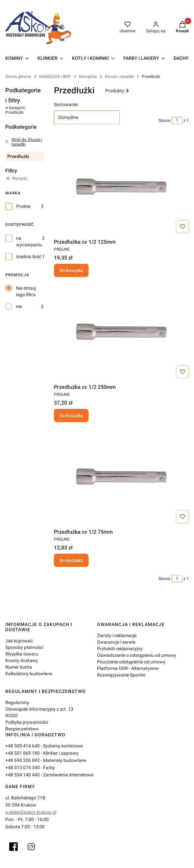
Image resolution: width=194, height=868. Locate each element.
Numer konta (19, 667)
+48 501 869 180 (23, 753)
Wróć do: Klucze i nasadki (24, 142)
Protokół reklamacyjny (120, 649)
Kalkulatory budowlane (29, 674)
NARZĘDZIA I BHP (55, 77)
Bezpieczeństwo (22, 729)
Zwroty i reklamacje (117, 635)
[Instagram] (31, 847)
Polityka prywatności (27, 722)
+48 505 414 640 (23, 746)
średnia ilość (29, 256)
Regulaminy (17, 702)
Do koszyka (71, 271)
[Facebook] (13, 847)
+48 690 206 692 (23, 760)
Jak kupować (19, 641)
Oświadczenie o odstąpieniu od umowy (137, 655)
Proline (23, 206)
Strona (164, 121)
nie (19, 306)
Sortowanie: (66, 104)
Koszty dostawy (22, 660)
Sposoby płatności (24, 647)
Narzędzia (88, 77)
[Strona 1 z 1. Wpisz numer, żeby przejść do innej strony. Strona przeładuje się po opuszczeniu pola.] (177, 121)
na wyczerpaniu (29, 241)
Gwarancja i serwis (116, 642)
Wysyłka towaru (22, 654)
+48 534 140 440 (23, 775)
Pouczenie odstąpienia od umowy (131, 662)
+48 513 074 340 (23, 768)
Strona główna (18, 77)
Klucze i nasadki (119, 77)
